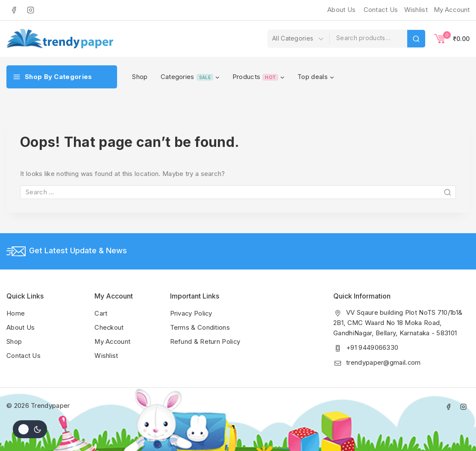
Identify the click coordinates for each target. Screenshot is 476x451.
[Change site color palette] (30, 429)
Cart (101, 313)
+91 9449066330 (372, 347)
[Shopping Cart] (452, 38)
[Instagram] (30, 10)
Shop (140, 77)
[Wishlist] (415, 10)
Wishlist (106, 354)
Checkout (109, 327)
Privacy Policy (192, 313)
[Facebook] (14, 10)
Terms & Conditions (200, 327)
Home (16, 313)
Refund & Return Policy (206, 341)
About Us (341, 10)
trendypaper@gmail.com (383, 362)
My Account (113, 341)
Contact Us (381, 10)
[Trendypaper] (60, 39)
